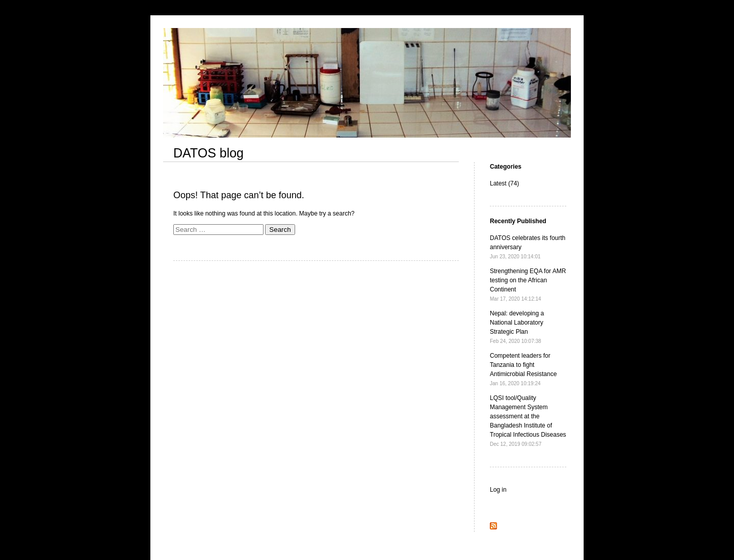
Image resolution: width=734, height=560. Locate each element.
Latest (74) (504, 183)
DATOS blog (208, 153)
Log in (498, 490)
